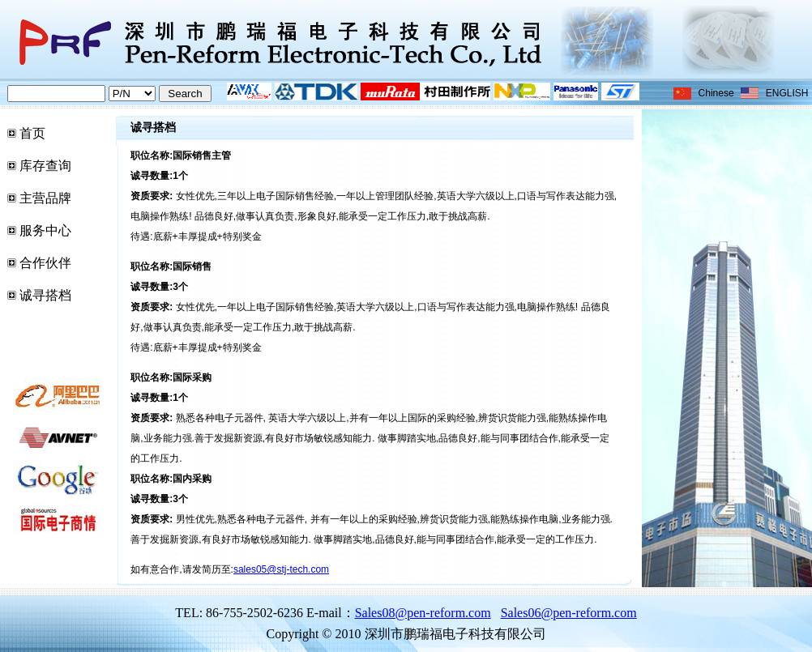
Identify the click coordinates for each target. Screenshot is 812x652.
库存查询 (45, 166)
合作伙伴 (45, 263)
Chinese (716, 93)
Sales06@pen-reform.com (569, 613)
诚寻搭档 (45, 295)
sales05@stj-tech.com (281, 569)
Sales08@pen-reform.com (423, 613)
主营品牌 (45, 198)
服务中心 (45, 230)
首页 (32, 133)
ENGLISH (787, 93)
